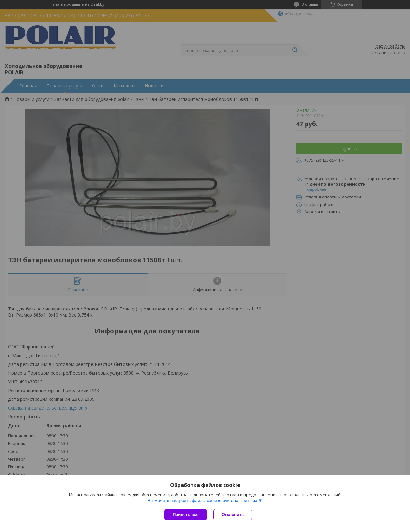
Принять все (186, 515)
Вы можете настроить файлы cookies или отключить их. (203, 500)
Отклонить (233, 515)
